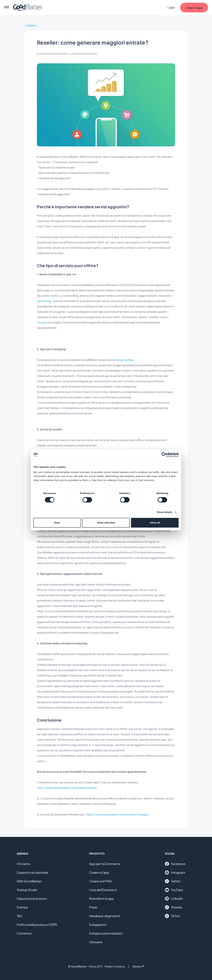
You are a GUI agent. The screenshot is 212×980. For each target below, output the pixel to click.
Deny (57, 523)
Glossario (96, 942)
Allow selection (106, 523)
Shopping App (124, 360)
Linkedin (174, 899)
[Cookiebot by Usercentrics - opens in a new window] (164, 455)
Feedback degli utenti (105, 916)
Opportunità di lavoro (32, 899)
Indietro (31, 25)
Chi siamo (24, 864)
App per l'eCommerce (105, 864)
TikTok (172, 916)
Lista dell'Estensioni (103, 890)
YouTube (174, 890)
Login (171, 7)
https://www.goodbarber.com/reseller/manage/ (117, 814)
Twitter (173, 881)
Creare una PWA (100, 881)
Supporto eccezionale (32, 872)
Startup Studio (27, 890)
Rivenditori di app (101, 899)
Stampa (22, 907)
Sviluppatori (98, 925)
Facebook (175, 864)
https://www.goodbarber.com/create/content (67, 788)
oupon (43, 322)
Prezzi (93, 907)
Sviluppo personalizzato (106, 933)
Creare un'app (99, 872)
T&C (20, 916)
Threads (174, 907)
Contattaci (24, 933)
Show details (165, 512)
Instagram (175, 873)
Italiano (138, 966)
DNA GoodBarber (29, 881)
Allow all (155, 523)
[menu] (7, 8)
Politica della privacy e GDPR (37, 925)
